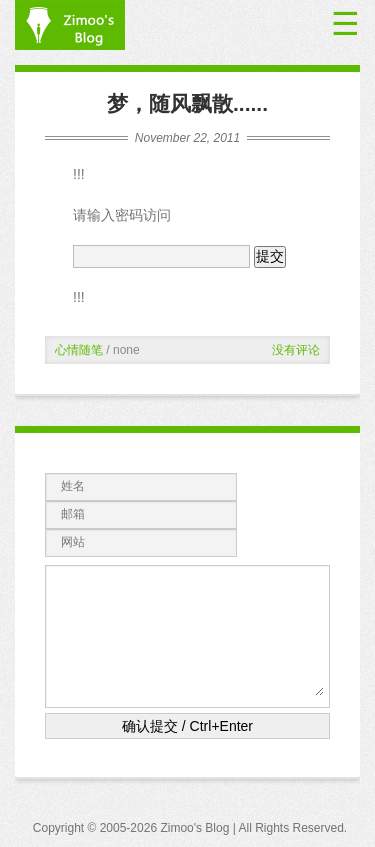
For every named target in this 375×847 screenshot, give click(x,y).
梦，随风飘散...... (187, 103)
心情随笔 (79, 350)
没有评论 (296, 350)
